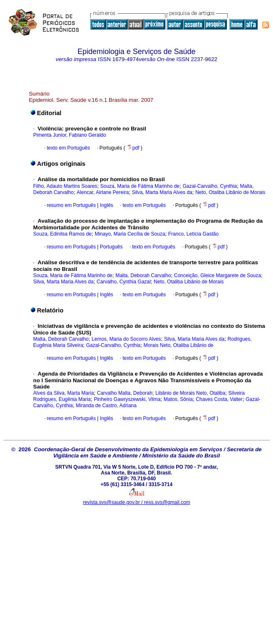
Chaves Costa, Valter (219, 399)
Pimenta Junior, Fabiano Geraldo (70, 135)
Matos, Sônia (178, 399)
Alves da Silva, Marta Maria (64, 393)
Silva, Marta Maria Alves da (162, 192)
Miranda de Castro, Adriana (106, 406)
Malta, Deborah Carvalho (143, 275)
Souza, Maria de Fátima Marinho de (140, 186)
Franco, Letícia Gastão (193, 234)
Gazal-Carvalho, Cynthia (210, 186)
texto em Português (68, 148)
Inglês (106, 205)
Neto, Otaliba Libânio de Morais (230, 192)
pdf (134, 148)
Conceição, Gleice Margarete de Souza (218, 275)
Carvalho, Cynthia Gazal (124, 282)
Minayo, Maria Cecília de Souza (130, 234)
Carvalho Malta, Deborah (124, 393)
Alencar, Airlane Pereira (103, 192)
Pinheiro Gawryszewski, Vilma (127, 399)
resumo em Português (71, 205)
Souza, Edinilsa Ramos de (63, 234)
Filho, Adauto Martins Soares (65, 186)
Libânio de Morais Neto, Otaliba (190, 393)
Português (111, 247)
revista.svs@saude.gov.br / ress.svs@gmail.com (136, 502)
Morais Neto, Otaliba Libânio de (178, 345)
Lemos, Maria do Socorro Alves (127, 339)
